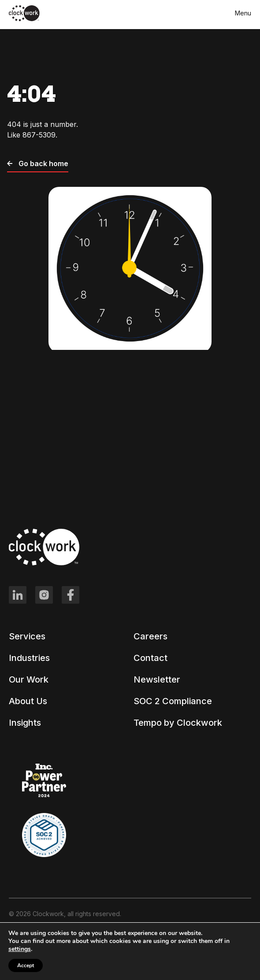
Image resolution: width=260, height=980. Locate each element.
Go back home (38, 163)
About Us (28, 701)
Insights (25, 723)
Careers (150, 636)
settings (20, 949)
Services (27, 636)
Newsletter (157, 679)
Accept (26, 965)
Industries (29, 658)
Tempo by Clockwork (178, 723)
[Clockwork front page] (24, 19)
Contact (150, 658)
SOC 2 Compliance (173, 701)
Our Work (29, 679)
